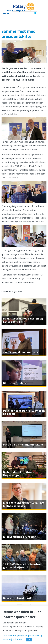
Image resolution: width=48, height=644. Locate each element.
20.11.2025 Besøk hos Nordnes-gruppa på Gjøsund (23, 566)
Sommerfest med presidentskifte (19, 34)
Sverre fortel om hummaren (22, 352)
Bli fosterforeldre (15, 383)
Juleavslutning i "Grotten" (20, 537)
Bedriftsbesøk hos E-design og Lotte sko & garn (23, 320)
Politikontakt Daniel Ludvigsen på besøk (24, 412)
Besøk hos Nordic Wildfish (20, 598)
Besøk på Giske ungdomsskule (23, 445)
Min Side (7, 13)
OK (29, 640)
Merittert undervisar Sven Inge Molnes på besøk (24, 504)
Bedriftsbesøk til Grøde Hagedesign (19, 474)
